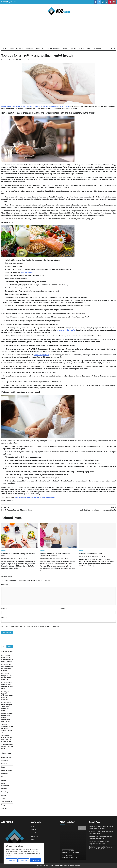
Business (20, 48)
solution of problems (41, 355)
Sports (81, 48)
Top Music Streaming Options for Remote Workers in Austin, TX (7, 729)
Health (3, 780)
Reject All (24, 860)
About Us (33, 830)
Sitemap (33, 840)
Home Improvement (68, 850)
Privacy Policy (35, 836)
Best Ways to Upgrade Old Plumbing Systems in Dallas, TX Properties (7, 696)
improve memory (27, 272)
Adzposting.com (43, 865)
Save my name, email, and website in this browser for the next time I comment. (32, 626)
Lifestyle (40, 48)
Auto (12, 48)
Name (4, 609)
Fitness (73, 48)
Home (5, 48)
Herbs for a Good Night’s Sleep (92, 554)
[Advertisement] (58, 33)
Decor (65, 48)
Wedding (97, 48)
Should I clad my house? (72, 853)
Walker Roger (83, 556)
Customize (12, 860)
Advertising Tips (6, 757)
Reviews (4, 795)
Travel (89, 48)
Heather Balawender (32, 60)
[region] (24, 854)
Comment (5, 585)
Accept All (36, 860)
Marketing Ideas (6, 792)
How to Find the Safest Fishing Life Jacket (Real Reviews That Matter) (7, 707)
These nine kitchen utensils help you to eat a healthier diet (35, 497)
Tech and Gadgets (53, 48)
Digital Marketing (7, 770)
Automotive (5, 761)
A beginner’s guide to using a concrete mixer (7, 747)
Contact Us (34, 833)
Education (30, 48)
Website (4, 618)
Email (62, 609)
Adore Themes (75, 865)
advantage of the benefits (66, 330)
